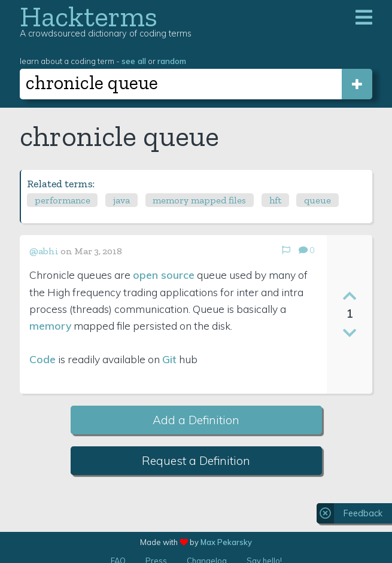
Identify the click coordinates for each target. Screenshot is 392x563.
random (172, 61)
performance (63, 200)
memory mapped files (199, 200)
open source (164, 275)
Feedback (363, 513)
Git (169, 359)
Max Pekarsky (226, 542)
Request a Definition (196, 461)
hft (275, 200)
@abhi (44, 251)
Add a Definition (196, 420)
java (121, 200)
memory (50, 325)
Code (42, 359)
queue (317, 200)
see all (134, 61)
